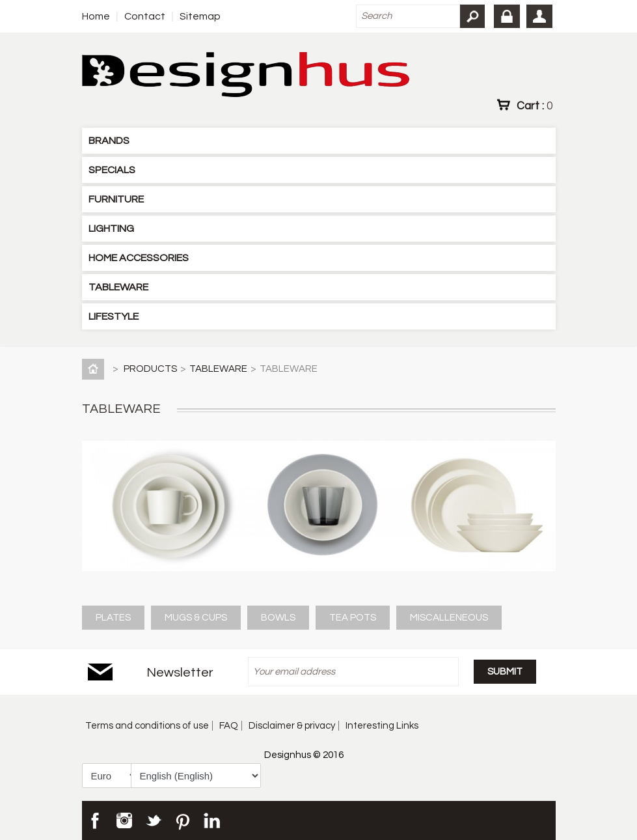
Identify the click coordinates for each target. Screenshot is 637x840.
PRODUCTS (150, 369)
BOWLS (278, 618)
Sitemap (200, 16)
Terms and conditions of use (147, 726)
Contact (145, 16)
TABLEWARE (118, 287)
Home (96, 16)
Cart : (535, 105)
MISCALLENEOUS (449, 618)
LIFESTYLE (114, 316)
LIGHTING (111, 229)
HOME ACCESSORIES (139, 258)
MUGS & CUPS (196, 618)
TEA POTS (353, 618)
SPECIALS (112, 170)
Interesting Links (382, 726)
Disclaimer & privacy (292, 726)
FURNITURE (116, 199)
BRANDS (109, 141)
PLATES (113, 618)
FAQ (229, 726)
